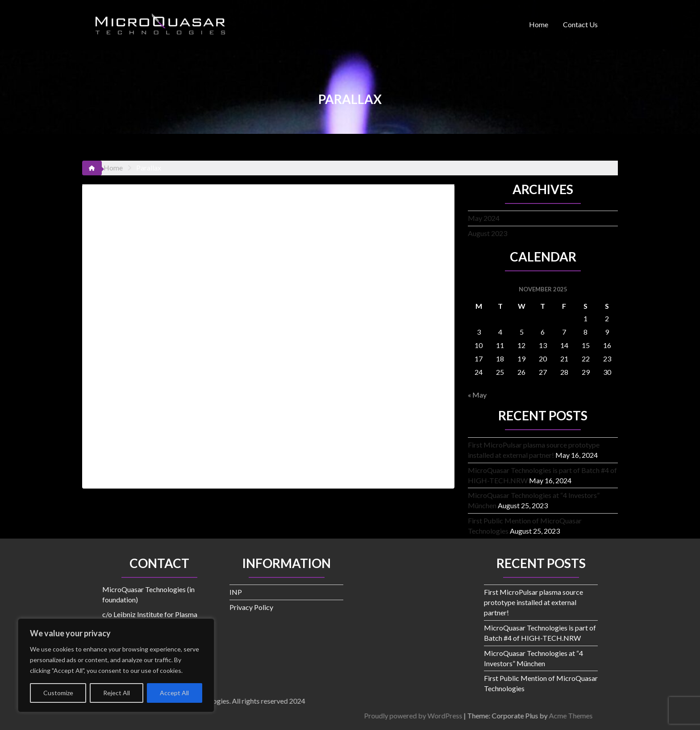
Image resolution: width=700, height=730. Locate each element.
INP (236, 592)
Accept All (174, 693)
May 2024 (484, 218)
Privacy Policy (251, 607)
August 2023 (487, 233)
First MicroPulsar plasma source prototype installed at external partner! (533, 602)
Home (539, 24)
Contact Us (580, 24)
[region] (116, 665)
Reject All (117, 693)
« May (477, 395)
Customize (58, 693)
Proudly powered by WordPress (567, 715)
